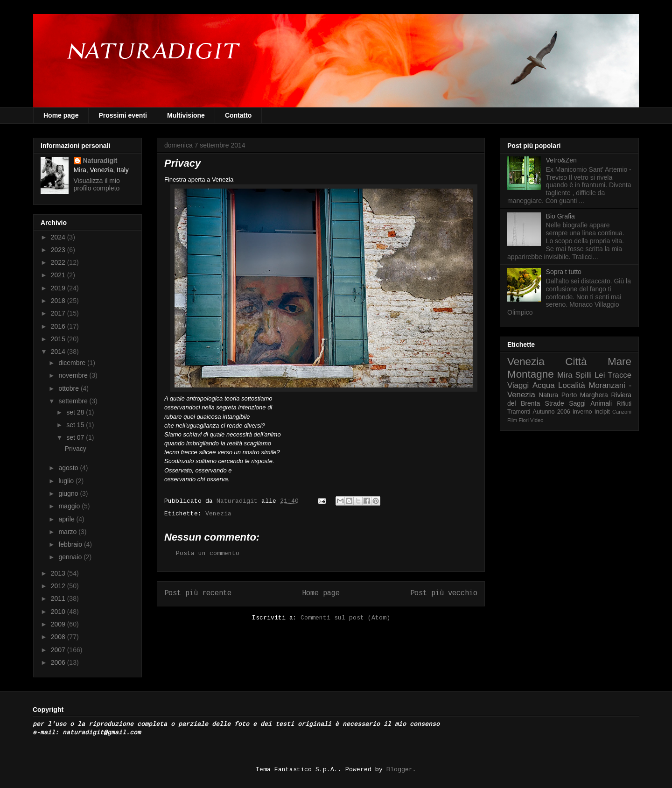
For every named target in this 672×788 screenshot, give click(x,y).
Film (512, 420)
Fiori (524, 420)
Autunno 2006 (552, 412)
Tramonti (519, 412)
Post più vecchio (444, 593)
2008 (59, 637)
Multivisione (186, 115)
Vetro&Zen (561, 160)
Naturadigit (239, 501)
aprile (67, 519)
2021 (59, 275)
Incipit (602, 412)
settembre (74, 401)
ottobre (69, 388)
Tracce (619, 375)
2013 (59, 573)
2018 (59, 301)
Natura (548, 395)
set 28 (76, 412)
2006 (59, 662)
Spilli (584, 375)
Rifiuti (624, 404)
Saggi (577, 403)
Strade (555, 403)
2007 (59, 650)
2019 (59, 288)
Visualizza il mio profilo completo (97, 184)
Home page (61, 115)
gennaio (71, 557)
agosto (69, 468)
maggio (70, 506)
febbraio (71, 544)
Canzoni (622, 412)
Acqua (544, 385)
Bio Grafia (560, 216)
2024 (59, 237)
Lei (600, 375)
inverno (582, 412)
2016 (59, 326)
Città (576, 362)
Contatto (238, 115)
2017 (59, 313)
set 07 (76, 437)
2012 (59, 586)
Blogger (399, 770)
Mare (619, 362)
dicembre (73, 363)
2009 (59, 624)
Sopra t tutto (564, 272)
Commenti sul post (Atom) (345, 618)
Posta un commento (208, 553)
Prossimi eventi (123, 115)
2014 (59, 352)
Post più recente (198, 593)
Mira (565, 375)
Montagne (531, 374)
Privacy (76, 449)
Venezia (218, 514)
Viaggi (518, 385)
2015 (59, 339)
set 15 (76, 425)
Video (537, 420)
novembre (74, 375)
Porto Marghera (585, 395)
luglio (67, 481)
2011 (59, 598)
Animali (601, 403)
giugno (69, 493)
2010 (59, 612)
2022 (59, 262)
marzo (68, 532)
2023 (59, 250)
